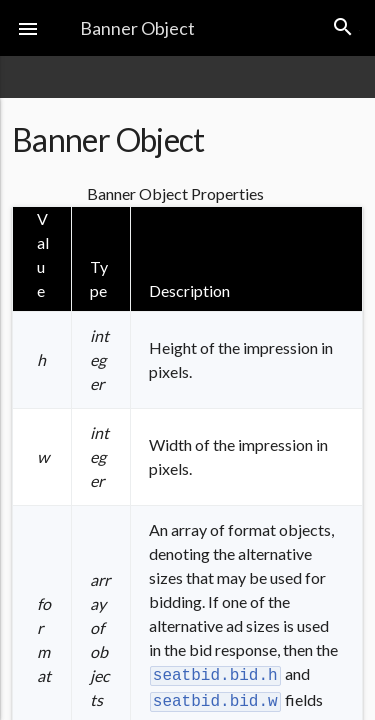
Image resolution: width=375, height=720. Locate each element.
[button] (28, 28)
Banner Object (137, 28)
